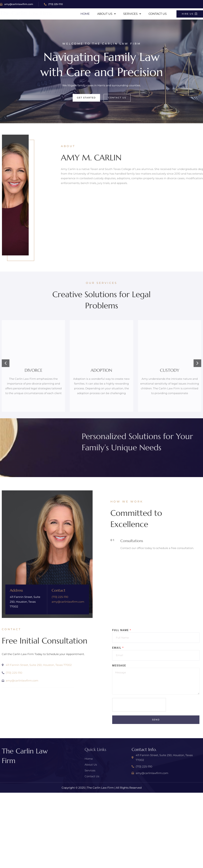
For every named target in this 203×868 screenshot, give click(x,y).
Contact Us (158, 14)
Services (132, 14)
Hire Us (190, 14)
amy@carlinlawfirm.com (17, 4)
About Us (106, 14)
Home (85, 14)
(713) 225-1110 (53, 4)
